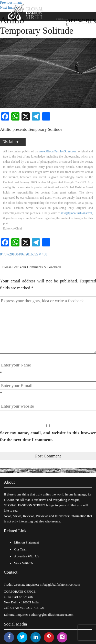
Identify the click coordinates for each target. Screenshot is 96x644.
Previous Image (11, 2)
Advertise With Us (26, 556)
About (9, 482)
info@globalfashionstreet (77, 213)
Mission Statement (26, 542)
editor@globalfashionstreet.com (52, 615)
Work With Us (24, 563)
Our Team (21, 549)
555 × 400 (40, 254)
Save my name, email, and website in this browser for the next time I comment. (48, 436)
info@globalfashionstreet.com (60, 585)
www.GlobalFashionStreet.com (58, 151)
